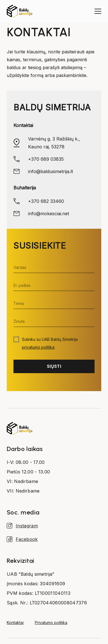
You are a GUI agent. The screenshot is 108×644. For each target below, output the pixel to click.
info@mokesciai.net (49, 214)
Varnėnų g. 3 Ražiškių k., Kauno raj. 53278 (54, 143)
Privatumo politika (51, 623)
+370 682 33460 (46, 201)
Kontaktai (15, 623)
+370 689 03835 (46, 159)
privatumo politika (38, 347)
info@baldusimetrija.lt (50, 171)
